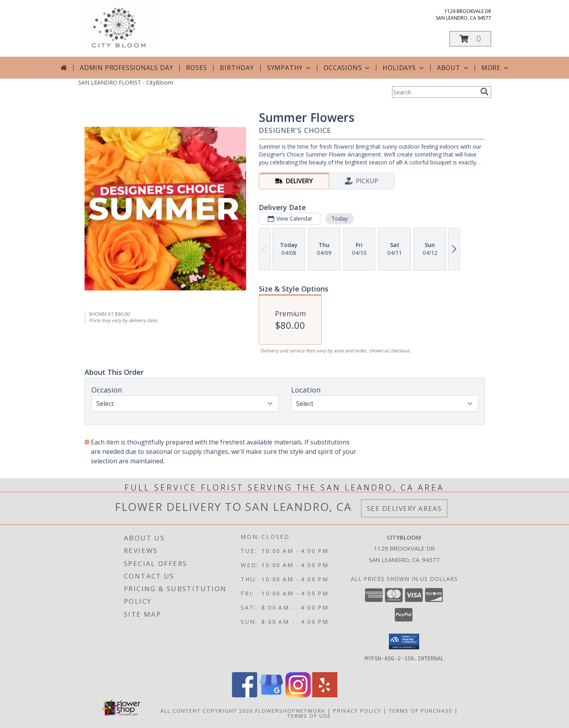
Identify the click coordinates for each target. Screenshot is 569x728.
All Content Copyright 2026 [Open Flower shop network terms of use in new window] (207, 711)
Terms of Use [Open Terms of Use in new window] (309, 716)
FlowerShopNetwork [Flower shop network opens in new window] (290, 711)
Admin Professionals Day (126, 68)
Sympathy (290, 68)
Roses (196, 68)
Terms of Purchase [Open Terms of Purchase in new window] (421, 711)
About (453, 68)
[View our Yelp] (325, 695)
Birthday (237, 68)
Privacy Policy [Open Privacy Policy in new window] (357, 711)
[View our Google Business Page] (271, 695)
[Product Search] (435, 92)
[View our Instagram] (298, 695)
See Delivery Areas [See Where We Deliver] (404, 508)
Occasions (347, 68)
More (496, 68)
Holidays (404, 68)
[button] (470, 39)
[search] (484, 92)
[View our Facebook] (245, 695)
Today (339, 218)
